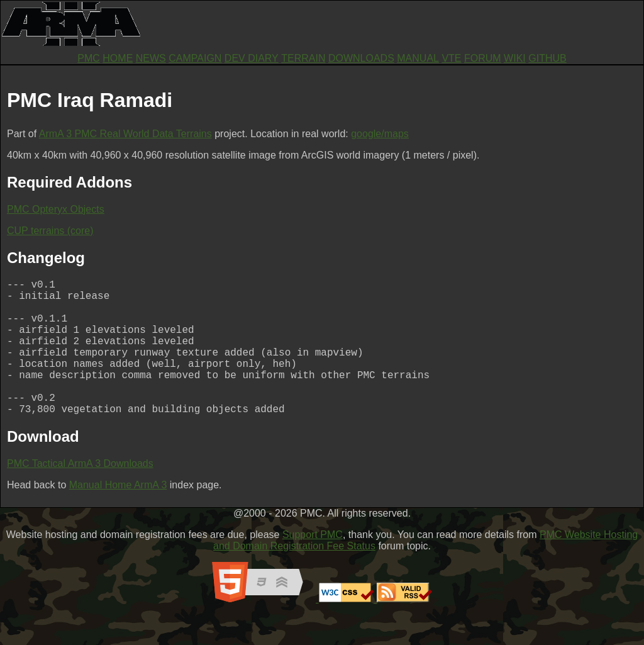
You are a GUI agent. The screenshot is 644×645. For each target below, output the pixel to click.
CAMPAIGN (195, 58)
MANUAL (418, 58)
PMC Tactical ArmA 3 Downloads (80, 494)
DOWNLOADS (361, 58)
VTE (451, 58)
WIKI (515, 58)
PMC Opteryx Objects (56, 209)
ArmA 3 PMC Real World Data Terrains (125, 134)
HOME (118, 58)
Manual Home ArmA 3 (118, 515)
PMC (89, 58)
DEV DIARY (252, 58)
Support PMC (313, 565)
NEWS (151, 58)
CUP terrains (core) (50, 231)
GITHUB (547, 58)
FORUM (483, 58)
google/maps (380, 134)
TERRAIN (303, 58)
